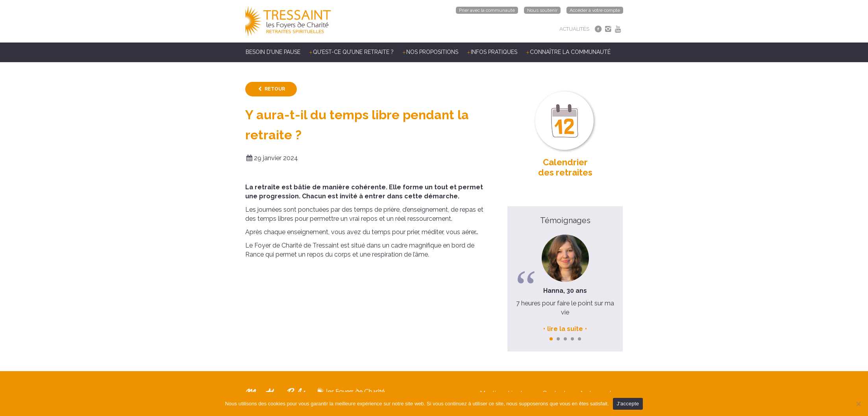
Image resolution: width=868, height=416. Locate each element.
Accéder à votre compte (595, 10)
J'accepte (628, 404)
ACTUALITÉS (574, 29)
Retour (275, 89)
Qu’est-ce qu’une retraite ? (353, 52)
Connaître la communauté (570, 52)
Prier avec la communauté (487, 10)
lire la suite (565, 329)
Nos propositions (432, 52)
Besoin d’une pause (273, 52)
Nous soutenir (542, 10)
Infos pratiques (494, 52)
